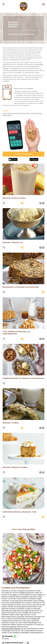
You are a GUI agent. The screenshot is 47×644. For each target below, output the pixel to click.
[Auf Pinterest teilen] (43, 203)
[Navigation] (43, 4)
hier (38, 73)
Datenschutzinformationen (11, 629)
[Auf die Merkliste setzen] (4, 203)
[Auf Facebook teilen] (40, 203)
